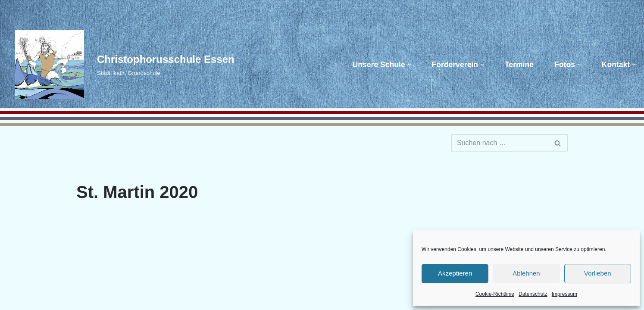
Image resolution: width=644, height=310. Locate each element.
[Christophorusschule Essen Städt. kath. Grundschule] (120, 65)
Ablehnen (526, 273)
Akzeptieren (455, 273)
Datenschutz (533, 294)
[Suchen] (500, 143)
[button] (409, 65)
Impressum (564, 294)
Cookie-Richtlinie (495, 294)
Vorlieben (598, 273)
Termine (519, 65)
